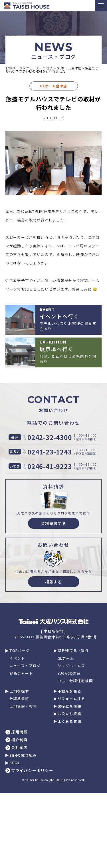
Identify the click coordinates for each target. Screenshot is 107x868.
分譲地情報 (19, 699)
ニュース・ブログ (25, 666)
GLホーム (66, 658)
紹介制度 (20, 740)
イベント (17, 658)
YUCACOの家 (69, 673)
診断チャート (21, 673)
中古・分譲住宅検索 (75, 681)
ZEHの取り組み (23, 755)
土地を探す (19, 691)
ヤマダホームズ (71, 666)
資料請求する (53, 523)
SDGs (14, 763)
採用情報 (20, 732)
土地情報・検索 (23, 706)
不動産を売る (69, 691)
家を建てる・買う (73, 651)
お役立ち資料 (69, 714)
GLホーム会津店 (53, 86)
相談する (53, 582)
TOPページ (20, 651)
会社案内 (20, 748)
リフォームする (71, 699)
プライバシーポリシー (32, 771)
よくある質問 (69, 722)
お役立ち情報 (69, 706)
